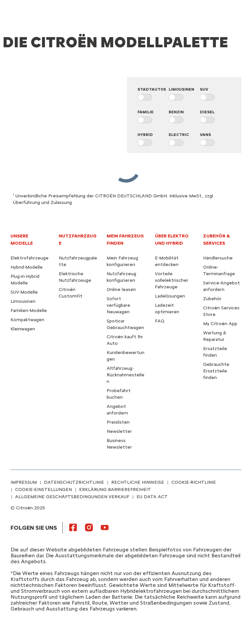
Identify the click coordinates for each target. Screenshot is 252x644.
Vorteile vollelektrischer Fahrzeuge (172, 280)
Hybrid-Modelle (27, 267)
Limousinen (23, 301)
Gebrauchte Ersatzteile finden (216, 371)
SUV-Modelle (24, 292)
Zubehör (212, 299)
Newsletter (119, 431)
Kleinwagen (23, 329)
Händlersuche (218, 258)
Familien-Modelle (29, 311)
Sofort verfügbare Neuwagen (118, 305)
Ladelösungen (170, 296)
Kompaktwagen (27, 320)
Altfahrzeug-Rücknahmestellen (126, 375)
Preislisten (118, 422)
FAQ (160, 321)
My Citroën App (220, 324)
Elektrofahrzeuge (30, 258)
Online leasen (121, 289)
